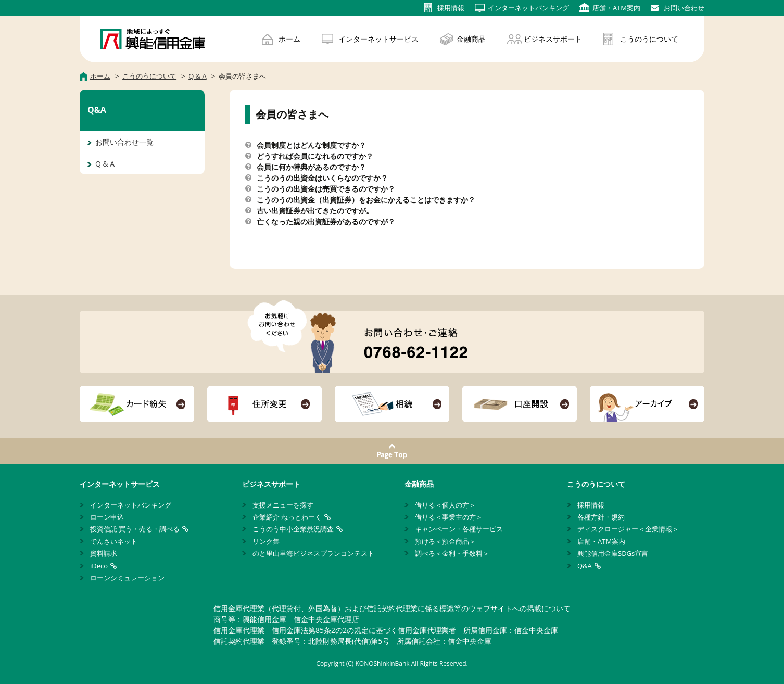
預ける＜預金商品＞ (445, 541)
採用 (451, 8)
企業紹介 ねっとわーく (287, 517)
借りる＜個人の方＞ (445, 505)
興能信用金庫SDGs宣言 (613, 553)
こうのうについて (649, 39)
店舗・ (616, 8)
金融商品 (471, 39)
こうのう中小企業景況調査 (293, 529)
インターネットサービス (378, 39)
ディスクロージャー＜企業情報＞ (628, 529)
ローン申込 (107, 517)
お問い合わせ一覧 (124, 142)
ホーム (289, 39)
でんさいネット (114, 541)
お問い (684, 8)
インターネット (528, 8)
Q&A (585, 566)
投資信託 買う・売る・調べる (135, 529)
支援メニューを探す (283, 505)
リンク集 (266, 541)
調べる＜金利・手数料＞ (452, 553)
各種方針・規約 (601, 517)
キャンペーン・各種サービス (459, 529)
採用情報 (591, 505)
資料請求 (104, 553)
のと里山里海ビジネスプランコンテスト (313, 553)
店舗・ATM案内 (601, 541)
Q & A (105, 164)
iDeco (99, 566)
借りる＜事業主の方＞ (449, 517)
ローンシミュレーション (127, 578)
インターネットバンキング (131, 505)
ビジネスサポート (553, 39)
